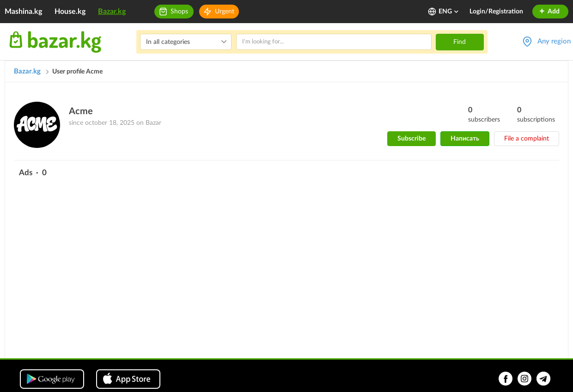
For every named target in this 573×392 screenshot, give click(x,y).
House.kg (70, 12)
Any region (554, 41)
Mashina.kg (23, 12)
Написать (465, 139)
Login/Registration (496, 12)
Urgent (225, 12)
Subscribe (411, 139)
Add (549, 12)
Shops (179, 12)
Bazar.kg (112, 12)
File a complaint (527, 139)
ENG (449, 12)
